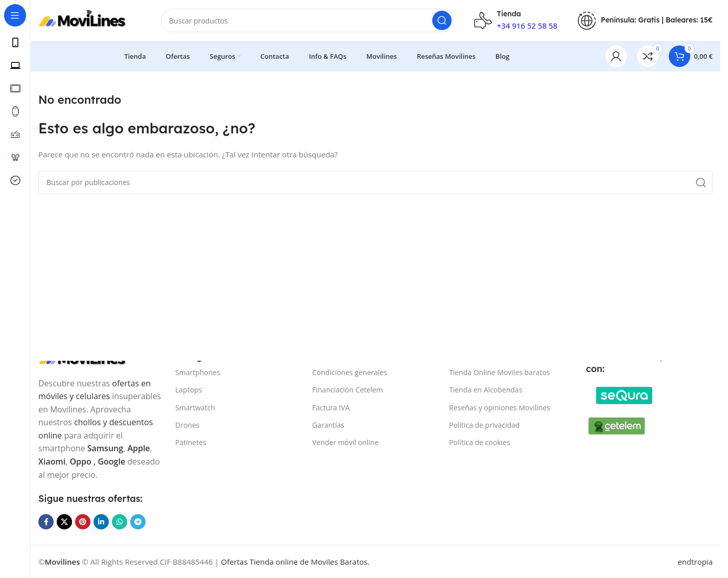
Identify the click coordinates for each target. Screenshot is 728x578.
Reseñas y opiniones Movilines (500, 408)
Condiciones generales (350, 372)
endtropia (695, 562)
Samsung (105, 448)
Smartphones (198, 372)
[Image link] (624, 395)
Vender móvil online (345, 442)
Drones (187, 425)
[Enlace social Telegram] (138, 522)
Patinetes (191, 442)
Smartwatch (195, 408)
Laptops (189, 390)
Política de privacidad (484, 425)
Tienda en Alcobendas (486, 390)
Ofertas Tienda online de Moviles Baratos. (296, 562)
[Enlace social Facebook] (46, 522)
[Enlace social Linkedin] (101, 522)
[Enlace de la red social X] (64, 522)
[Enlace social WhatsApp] (120, 522)
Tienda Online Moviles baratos (499, 372)
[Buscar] (307, 20)
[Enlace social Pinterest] (83, 522)
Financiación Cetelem (348, 390)
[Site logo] (89, 19)
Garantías (328, 425)
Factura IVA (331, 408)
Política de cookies (480, 442)
